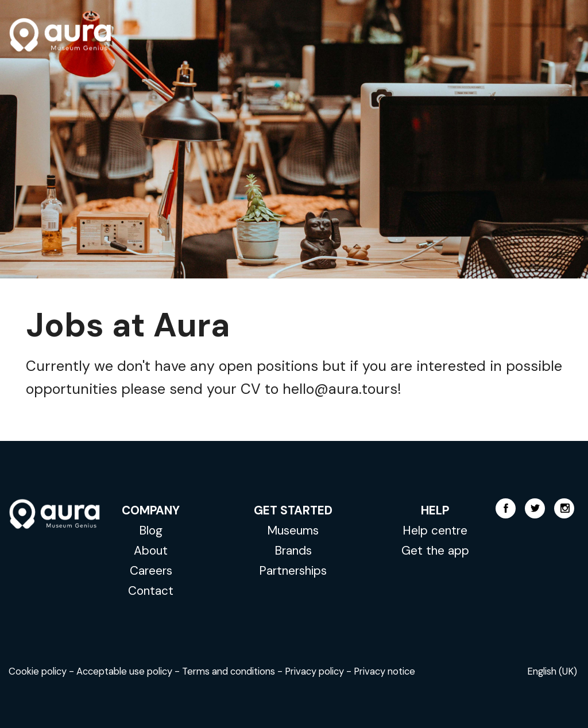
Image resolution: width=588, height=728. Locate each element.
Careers (151, 570)
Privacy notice (384, 671)
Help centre (435, 530)
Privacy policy (314, 671)
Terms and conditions (229, 671)
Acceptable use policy (124, 671)
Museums (293, 530)
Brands (293, 550)
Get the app (435, 550)
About (151, 550)
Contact (151, 590)
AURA (60, 35)
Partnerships (293, 570)
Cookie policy (38, 671)
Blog (151, 530)
